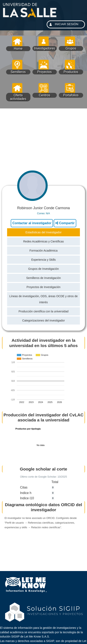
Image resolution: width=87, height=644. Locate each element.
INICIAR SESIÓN (63, 24)
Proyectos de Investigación (43, 287)
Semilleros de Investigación (43, 278)
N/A (48, 213)
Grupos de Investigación (43, 269)
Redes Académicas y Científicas (44, 241)
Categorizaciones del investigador (43, 320)
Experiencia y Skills (43, 260)
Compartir (65, 223)
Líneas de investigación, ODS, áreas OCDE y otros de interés (43, 299)
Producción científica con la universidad (44, 311)
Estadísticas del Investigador (43, 232)
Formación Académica (43, 251)
